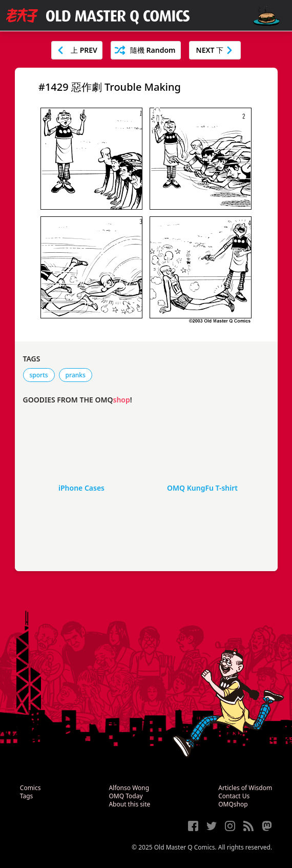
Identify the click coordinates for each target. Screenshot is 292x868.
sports (39, 375)
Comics (30, 788)
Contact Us (234, 796)
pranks (76, 375)
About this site (129, 804)
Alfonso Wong (129, 788)
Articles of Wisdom (245, 788)
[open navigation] (266, 16)
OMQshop (233, 804)
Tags (27, 796)
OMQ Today (126, 796)
